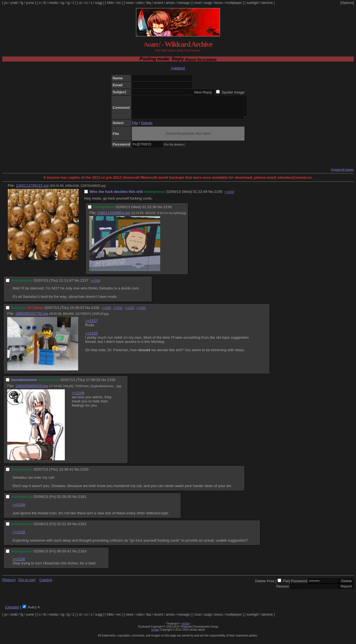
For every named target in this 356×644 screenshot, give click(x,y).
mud (198, 3)
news (130, 3)
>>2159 (106, 312)
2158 (95, 312)
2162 (82, 528)
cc (86, 3)
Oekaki (147, 127)
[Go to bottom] (207, 59)
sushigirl (253, 3)
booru (219, 3)
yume (30, 3)
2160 (84, 474)
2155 (218, 196)
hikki (110, 3)
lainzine (267, 3)
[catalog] (178, 68)
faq (149, 3)
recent (158, 3)
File (135, 127)
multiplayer (234, 3)
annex (170, 3)
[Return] (190, 59)
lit (45, 3)
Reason (283, 590)
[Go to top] (27, 584)
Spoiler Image (233, 92)
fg (22, 3)
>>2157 (91, 325)
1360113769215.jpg (32, 190)
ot (80, 3)
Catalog (46, 584)
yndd (14, 3)
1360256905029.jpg (32, 390)
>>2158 (229, 196)
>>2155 (91, 337)
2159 (111, 384)
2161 (82, 501)
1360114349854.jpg (114, 217)
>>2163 (141, 312)
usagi (208, 3)
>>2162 (130, 312)
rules (140, 3)
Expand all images (342, 174)
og (62, 3)
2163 (82, 555)
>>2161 (118, 312)
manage (184, 3)
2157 (84, 285)
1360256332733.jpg (32, 318)
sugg (99, 3)
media (53, 3)
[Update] (12, 611)
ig (68, 3)
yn (6, 3)
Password (299, 585)
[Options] (347, 3)
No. (211, 196)
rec (119, 3)
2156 (167, 211)
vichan (186, 628)
